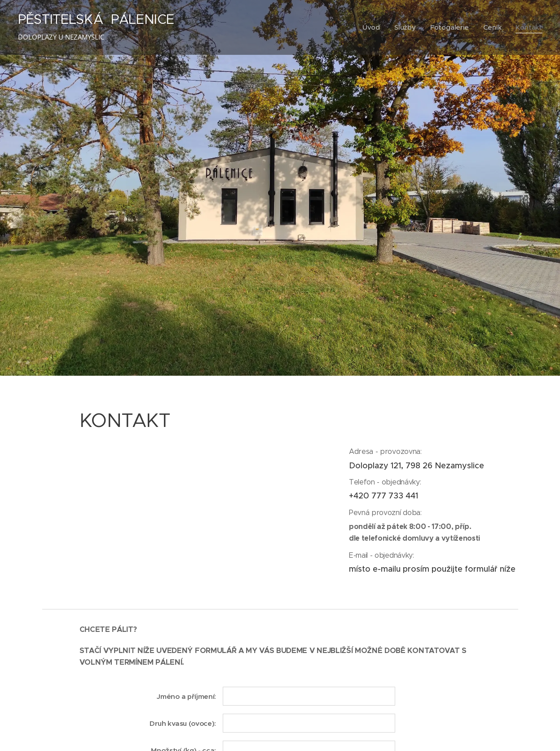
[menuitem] (371, 27)
